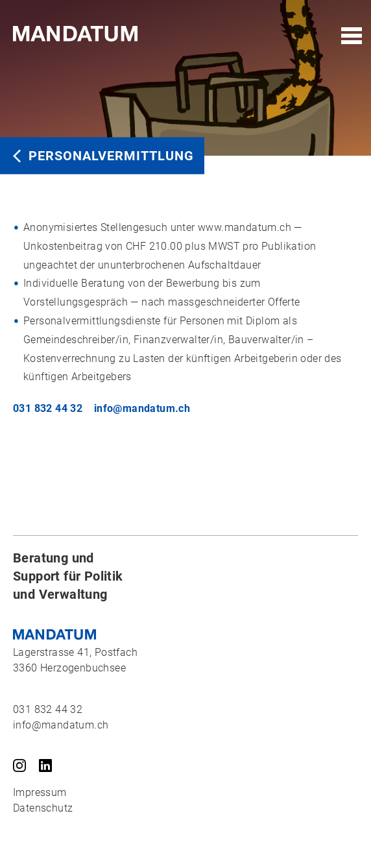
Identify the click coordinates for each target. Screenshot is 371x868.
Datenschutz (43, 808)
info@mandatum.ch (142, 408)
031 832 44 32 (48, 408)
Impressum (40, 792)
